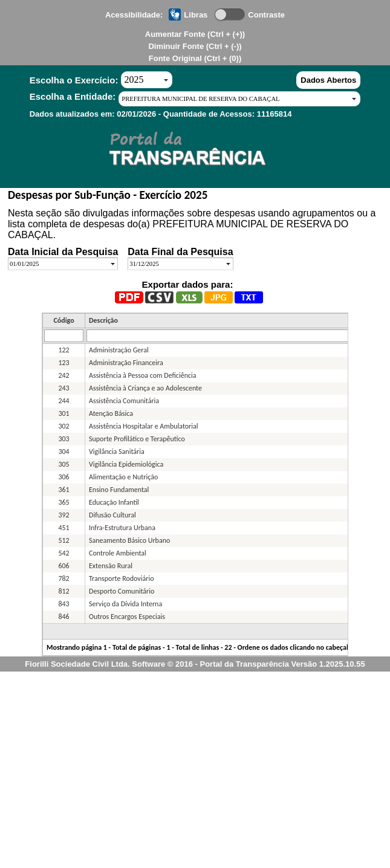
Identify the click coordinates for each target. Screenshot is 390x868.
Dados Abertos (328, 80)
